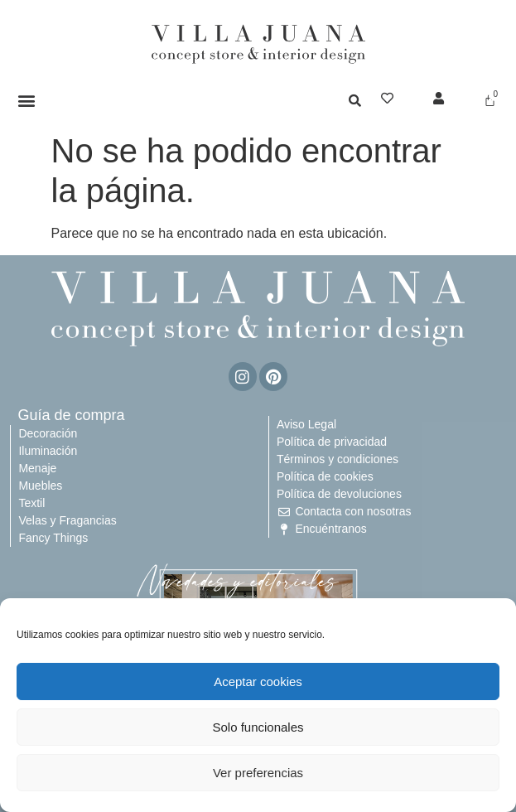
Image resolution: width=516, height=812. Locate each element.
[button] (27, 100)
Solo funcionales (258, 727)
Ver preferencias (258, 773)
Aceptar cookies (258, 681)
